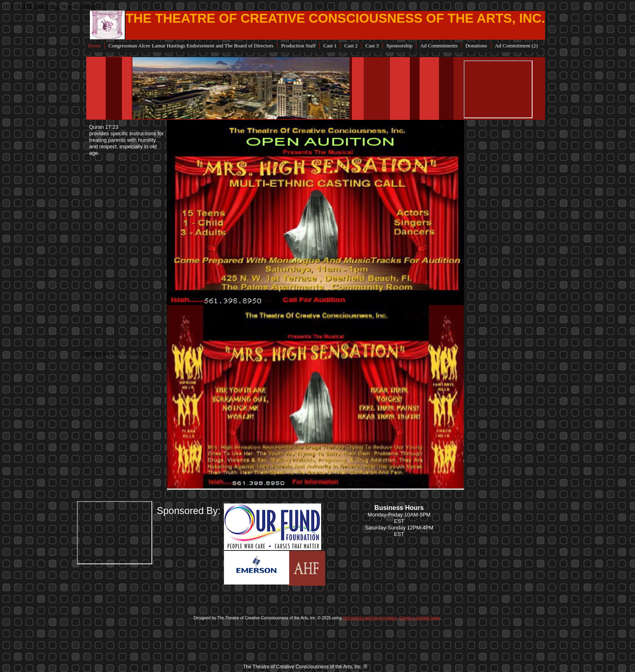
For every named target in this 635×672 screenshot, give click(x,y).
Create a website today (420, 618)
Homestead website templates (370, 618)
